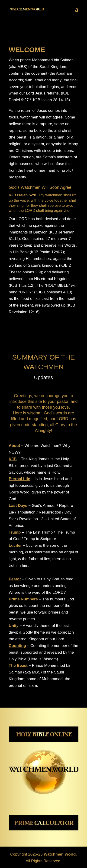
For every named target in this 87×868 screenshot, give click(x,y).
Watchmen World (60, 854)
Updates (44, 377)
